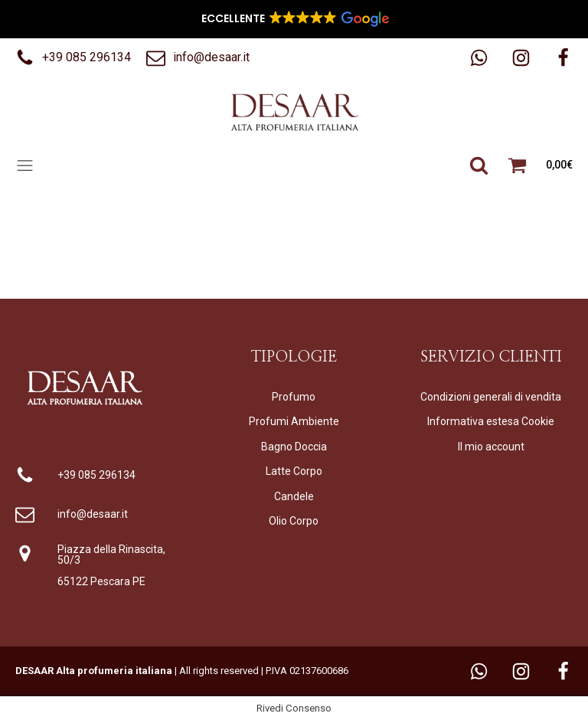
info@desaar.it (93, 514)
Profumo (294, 397)
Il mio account (491, 447)
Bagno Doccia (294, 447)
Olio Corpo (294, 521)
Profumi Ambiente (294, 421)
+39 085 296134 (96, 475)
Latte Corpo (294, 471)
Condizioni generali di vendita (491, 397)
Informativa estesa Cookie (491, 421)
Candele (294, 496)
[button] (73, 57)
